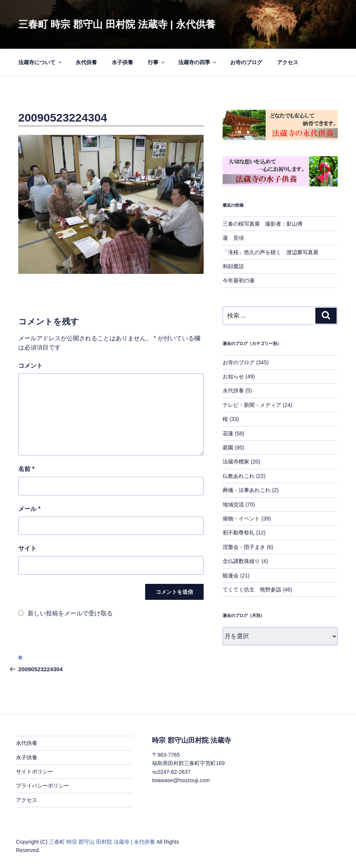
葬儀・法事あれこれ (247, 490)
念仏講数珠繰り (241, 561)
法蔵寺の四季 (198, 62)
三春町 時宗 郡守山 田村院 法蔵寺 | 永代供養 (117, 24)
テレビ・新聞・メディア (252, 405)
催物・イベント (241, 519)
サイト (27, 548)
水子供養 (122, 62)
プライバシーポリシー (43, 786)
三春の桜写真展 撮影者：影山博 (263, 224)
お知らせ (233, 376)
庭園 (228, 447)
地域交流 (233, 504)
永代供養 (86, 62)
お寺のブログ (246, 62)
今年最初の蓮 (239, 280)
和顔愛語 (233, 266)
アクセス (288, 62)
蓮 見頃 (233, 238)
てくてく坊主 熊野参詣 (252, 590)
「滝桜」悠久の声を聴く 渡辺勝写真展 (271, 252)
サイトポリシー (35, 772)
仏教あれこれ (239, 476)
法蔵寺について (40, 62)
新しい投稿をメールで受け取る (70, 613)
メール (29, 509)
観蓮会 (231, 576)
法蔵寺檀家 (236, 462)
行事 (157, 62)
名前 (26, 469)
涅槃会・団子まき (244, 547)
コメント (30, 366)
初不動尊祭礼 (239, 533)
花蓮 (228, 433)
